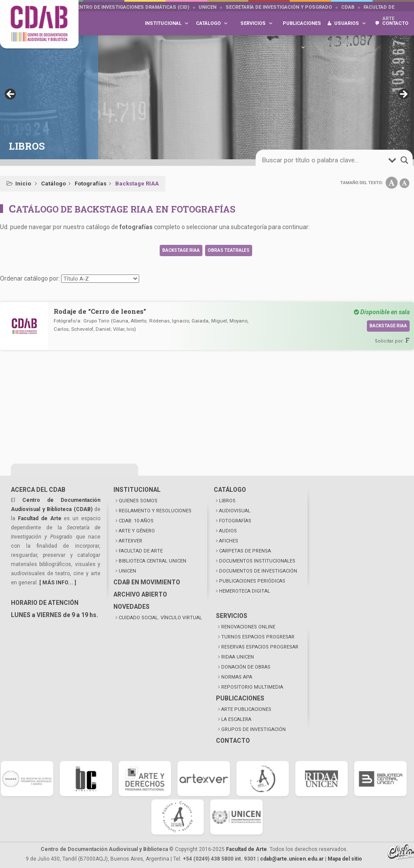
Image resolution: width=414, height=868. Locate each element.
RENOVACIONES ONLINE (248, 627)
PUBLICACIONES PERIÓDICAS (252, 581)
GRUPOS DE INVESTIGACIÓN (253, 729)
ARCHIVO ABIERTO (140, 594)
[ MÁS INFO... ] (58, 583)
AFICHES (229, 541)
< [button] (11, 95)
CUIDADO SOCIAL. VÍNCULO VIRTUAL (160, 618)
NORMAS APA (237, 677)
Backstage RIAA (181, 250)
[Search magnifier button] (404, 160)
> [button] (403, 95)
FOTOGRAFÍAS (235, 521)
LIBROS (227, 501)
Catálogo (53, 184)
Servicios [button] (257, 23)
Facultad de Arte (40, 518)
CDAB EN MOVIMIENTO (147, 582)
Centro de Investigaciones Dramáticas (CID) (131, 7)
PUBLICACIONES (240, 698)
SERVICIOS (232, 616)
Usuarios (350, 23)
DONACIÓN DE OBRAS (246, 667)
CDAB (348, 7)
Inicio (23, 184)
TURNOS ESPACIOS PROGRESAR (258, 637)
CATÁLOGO (230, 490)
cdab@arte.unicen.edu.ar (292, 859)
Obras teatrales (229, 250)
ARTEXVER (130, 541)
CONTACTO (233, 741)
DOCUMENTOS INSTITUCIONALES (257, 561)
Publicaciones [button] (302, 28)
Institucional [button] (167, 23)
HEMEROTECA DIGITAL (245, 591)
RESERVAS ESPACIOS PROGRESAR (260, 647)
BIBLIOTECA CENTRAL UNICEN (152, 561)
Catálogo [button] (212, 23)
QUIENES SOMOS (138, 501)
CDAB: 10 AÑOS (136, 521)
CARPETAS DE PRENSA (245, 551)
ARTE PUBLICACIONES (246, 709)
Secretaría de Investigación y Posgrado (279, 7)
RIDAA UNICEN (238, 657)
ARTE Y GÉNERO (137, 531)
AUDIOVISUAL (235, 511)
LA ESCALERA (236, 719)
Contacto (395, 23)
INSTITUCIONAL (137, 490)
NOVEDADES (132, 607)
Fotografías (91, 184)
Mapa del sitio (345, 859)
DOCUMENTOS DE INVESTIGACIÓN (258, 571)
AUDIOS (228, 531)
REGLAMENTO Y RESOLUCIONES (155, 511)
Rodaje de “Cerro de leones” (100, 311)
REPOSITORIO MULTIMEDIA (252, 687)
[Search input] (324, 160)
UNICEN (207, 7)
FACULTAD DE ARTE (141, 551)
